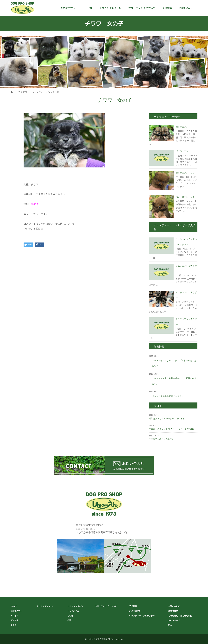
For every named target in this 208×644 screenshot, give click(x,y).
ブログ (13, 625)
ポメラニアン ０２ (185, 173)
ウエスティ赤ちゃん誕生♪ (161, 439)
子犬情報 (167, 8)
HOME (14, 606)
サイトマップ (174, 620)
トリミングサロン (75, 606)
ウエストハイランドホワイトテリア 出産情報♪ (171, 429)
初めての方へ (68, 8)
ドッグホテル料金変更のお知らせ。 (169, 396)
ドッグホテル (73, 611)
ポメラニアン (182, 127)
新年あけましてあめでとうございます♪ (167, 418)
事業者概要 (173, 611)
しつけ (70, 616)
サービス (87, 8)
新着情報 (14, 620)
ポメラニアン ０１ (185, 197)
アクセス (14, 616)
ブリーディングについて (142, 8)
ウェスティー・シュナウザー (142, 616)
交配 (69, 620)
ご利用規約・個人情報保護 (180, 616)
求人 (170, 625)
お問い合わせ (187, 8)
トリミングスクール (110, 8)
